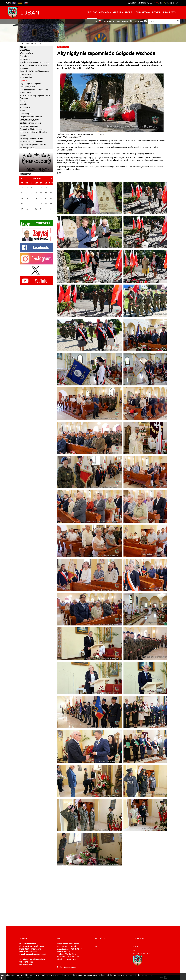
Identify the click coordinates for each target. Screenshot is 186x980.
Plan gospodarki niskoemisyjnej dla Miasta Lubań (34, 91)
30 (36, 209)
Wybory (23, 135)
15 (32, 198)
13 (22, 198)
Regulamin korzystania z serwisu (33, 145)
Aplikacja (37, 44)
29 (32, 209)
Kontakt (139, 21)
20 (22, 204)
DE (20, 3)
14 (27, 198)
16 (36, 198)
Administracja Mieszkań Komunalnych (35, 71)
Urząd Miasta (25, 50)
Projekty (169, 12)
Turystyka (142, 12)
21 (27, 204)
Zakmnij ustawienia (177, 3)
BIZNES (156, 12)
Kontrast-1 (164, 3)
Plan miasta (25, 56)
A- (154, 3)
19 (51, 198)
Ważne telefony (26, 53)
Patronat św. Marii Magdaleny (32, 129)
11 (46, 193)
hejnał (135, 947)
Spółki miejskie (26, 77)
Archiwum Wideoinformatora (31, 142)
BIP (96, 21)
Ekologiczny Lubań (28, 87)
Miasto (91, 12)
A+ (148, 3)
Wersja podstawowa (158, 3)
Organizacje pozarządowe (31, 84)
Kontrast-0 (161, 3)
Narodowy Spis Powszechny (31, 138)
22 (32, 204)
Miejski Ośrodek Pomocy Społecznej (34, 62)
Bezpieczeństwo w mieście (31, 117)
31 (41, 209)
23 (36, 204)
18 (46, 198)
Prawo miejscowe (27, 114)
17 (41, 198)
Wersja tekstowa (172, 3)
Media (22, 110)
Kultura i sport (123, 12)
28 (27, 209)
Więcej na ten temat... (145, 975)
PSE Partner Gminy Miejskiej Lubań (34, 132)
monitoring (109, 21)
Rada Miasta (25, 59)
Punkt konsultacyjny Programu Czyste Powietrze (35, 97)
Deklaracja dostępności (67, 967)
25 (46, 204)
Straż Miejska (25, 74)
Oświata (104, 12)
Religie (23, 101)
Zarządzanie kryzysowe (30, 120)
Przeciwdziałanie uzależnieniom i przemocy (33, 67)
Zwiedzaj (35, 224)
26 (51, 204)
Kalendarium (123, 21)
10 (41, 193)
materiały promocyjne (142, 953)
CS (26, 3)
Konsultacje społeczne (29, 126)
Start (22, 44)
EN (14, 3)
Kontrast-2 (168, 3)
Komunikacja (25, 107)
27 (22, 209)
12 (51, 193)
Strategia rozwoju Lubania (30, 123)
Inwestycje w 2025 (28, 148)
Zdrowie (23, 104)
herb (135, 950)
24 (41, 204)
